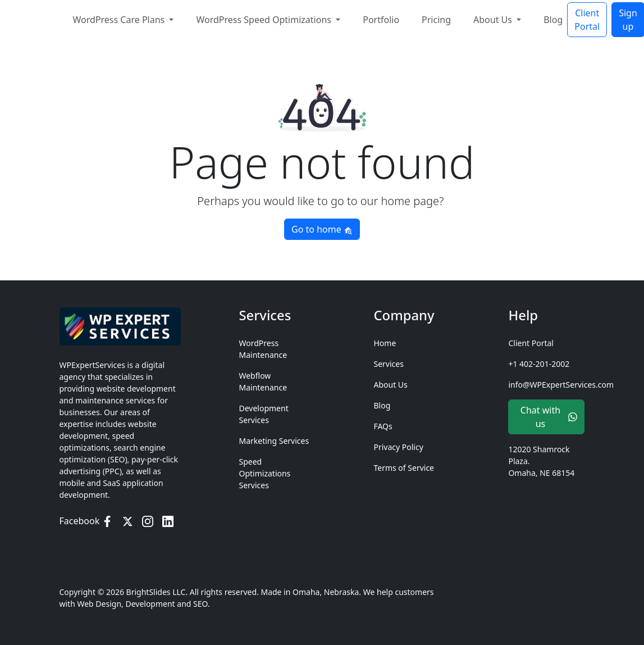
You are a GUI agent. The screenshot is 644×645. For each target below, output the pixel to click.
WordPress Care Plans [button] (120, 19)
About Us (390, 385)
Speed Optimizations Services (264, 473)
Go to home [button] (322, 229)
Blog (553, 19)
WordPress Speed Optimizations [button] (265, 19)
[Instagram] (148, 521)
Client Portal (587, 19)
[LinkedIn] (168, 521)
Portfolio (381, 19)
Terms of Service (404, 468)
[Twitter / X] (127, 521)
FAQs (383, 426)
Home (385, 343)
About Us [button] (494, 19)
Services (388, 364)
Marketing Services (274, 441)
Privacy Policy (398, 447)
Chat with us (549, 417)
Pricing (436, 19)
